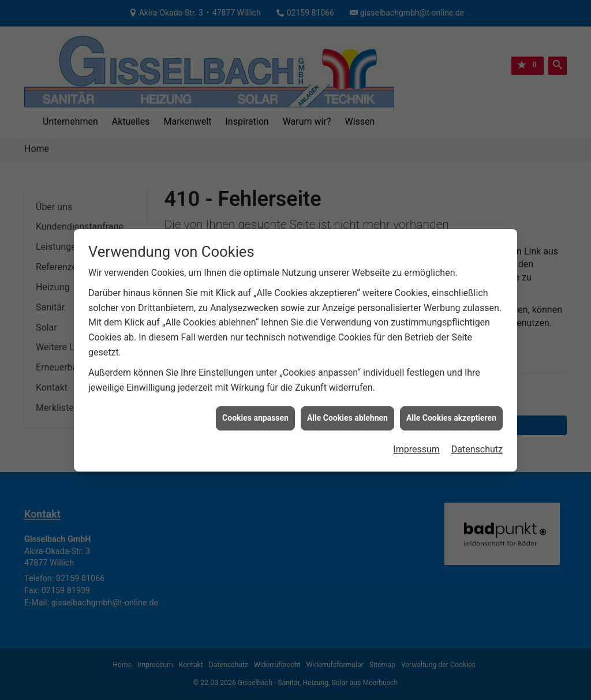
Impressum (416, 443)
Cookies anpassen (255, 413)
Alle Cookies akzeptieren (451, 413)
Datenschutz (477, 443)
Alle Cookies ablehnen (347, 413)
